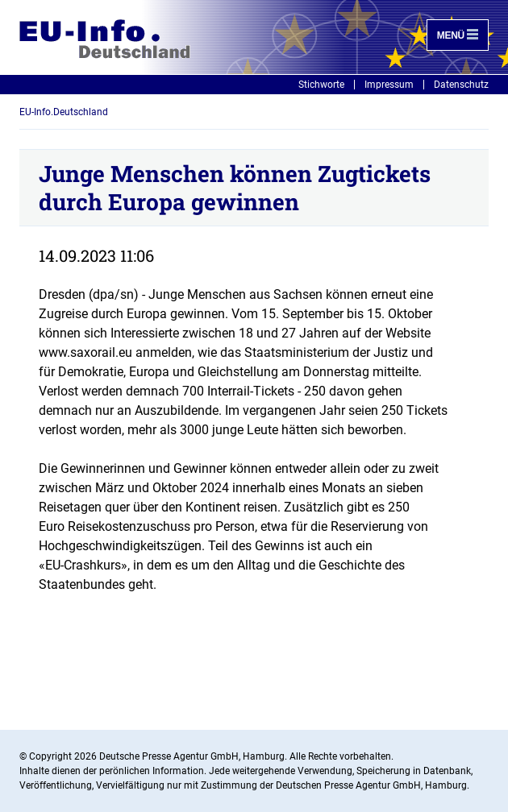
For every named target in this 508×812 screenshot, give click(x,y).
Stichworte (321, 85)
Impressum (389, 85)
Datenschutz (461, 85)
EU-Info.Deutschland (64, 112)
